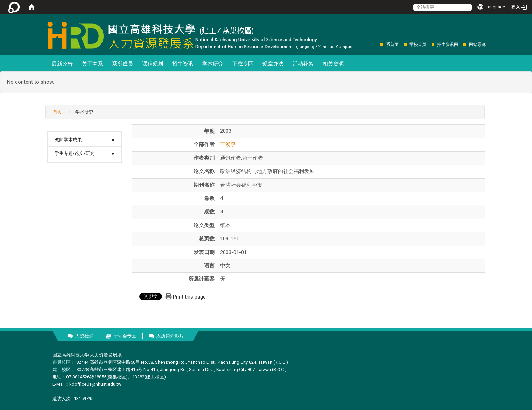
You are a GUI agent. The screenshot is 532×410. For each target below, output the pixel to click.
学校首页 (418, 45)
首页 (57, 112)
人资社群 (84, 336)
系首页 (392, 45)
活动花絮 (303, 64)
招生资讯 (183, 64)
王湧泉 (228, 144)
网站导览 (477, 45)
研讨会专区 (125, 336)
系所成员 (122, 64)
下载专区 (243, 64)
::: (377, 44)
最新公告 (62, 64)
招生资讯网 (448, 45)
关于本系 (92, 64)
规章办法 (273, 64)
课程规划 (153, 64)
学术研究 (213, 64)
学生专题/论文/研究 (75, 153)
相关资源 (333, 64)
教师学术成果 (68, 140)
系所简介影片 (170, 336)
